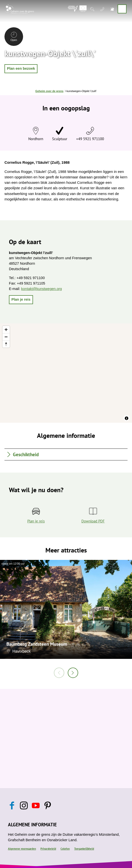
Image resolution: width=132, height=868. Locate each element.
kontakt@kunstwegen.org (41, 289)
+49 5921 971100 (90, 139)
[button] (21, 69)
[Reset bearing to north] (6, 344)
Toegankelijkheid (84, 849)
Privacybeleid (48, 849)
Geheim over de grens (49, 91)
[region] (66, 373)
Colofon (65, 849)
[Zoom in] (6, 330)
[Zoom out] (6, 337)
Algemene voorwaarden (22, 849)
